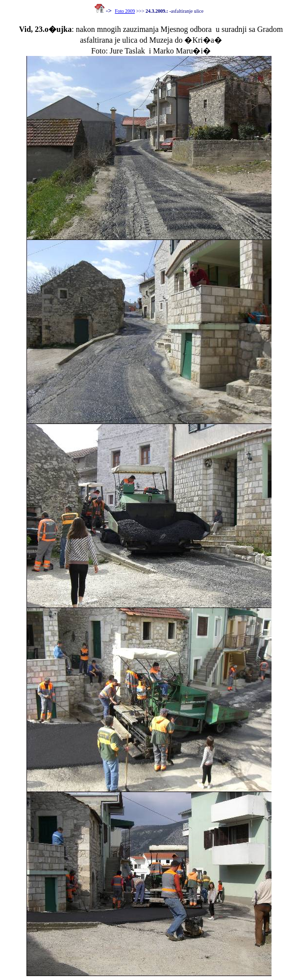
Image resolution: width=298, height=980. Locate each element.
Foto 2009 (125, 11)
